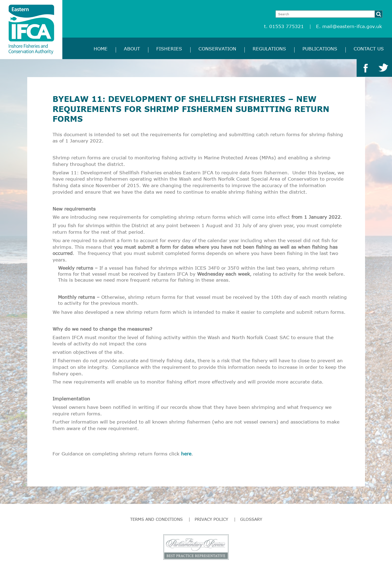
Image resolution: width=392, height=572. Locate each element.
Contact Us (369, 49)
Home (101, 49)
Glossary (251, 519)
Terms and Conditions (156, 519)
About (132, 49)
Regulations (269, 49)
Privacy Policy (211, 519)
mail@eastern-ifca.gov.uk (352, 26)
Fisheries (169, 49)
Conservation (217, 49)
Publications (320, 49)
